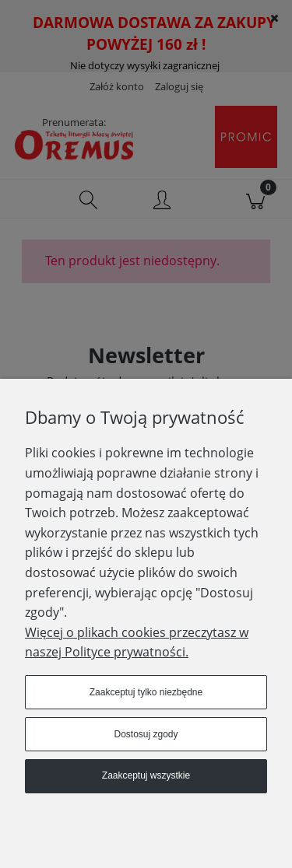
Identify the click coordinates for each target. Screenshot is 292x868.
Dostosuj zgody (146, 734)
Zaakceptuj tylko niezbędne (146, 692)
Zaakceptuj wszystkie (146, 775)
